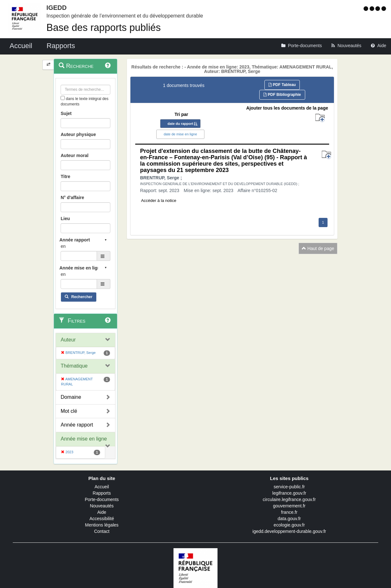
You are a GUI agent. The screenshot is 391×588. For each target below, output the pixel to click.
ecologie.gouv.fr (289, 525)
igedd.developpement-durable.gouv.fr (289, 531)
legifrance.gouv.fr (289, 493)
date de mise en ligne (180, 134)
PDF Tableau (282, 85)
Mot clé (69, 411)
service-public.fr (289, 487)
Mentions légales (102, 525)
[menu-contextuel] (63, 98)
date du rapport (180, 124)
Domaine (71, 397)
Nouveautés (102, 506)
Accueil (102, 487)
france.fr (289, 512)
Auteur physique (78, 134)
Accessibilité (102, 519)
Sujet (66, 113)
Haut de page (318, 248)
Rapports (102, 493)
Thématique (74, 366)
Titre (65, 176)
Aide (102, 512)
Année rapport (77, 425)
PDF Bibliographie (282, 95)
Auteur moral (74, 155)
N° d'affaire (72, 197)
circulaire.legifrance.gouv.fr (289, 499)
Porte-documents (102, 499)
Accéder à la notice (159, 201)
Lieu (65, 219)
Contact (102, 531)
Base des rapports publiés (104, 28)
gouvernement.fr (289, 506)
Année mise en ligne (84, 439)
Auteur (68, 340)
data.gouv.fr (289, 519)
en (63, 246)
